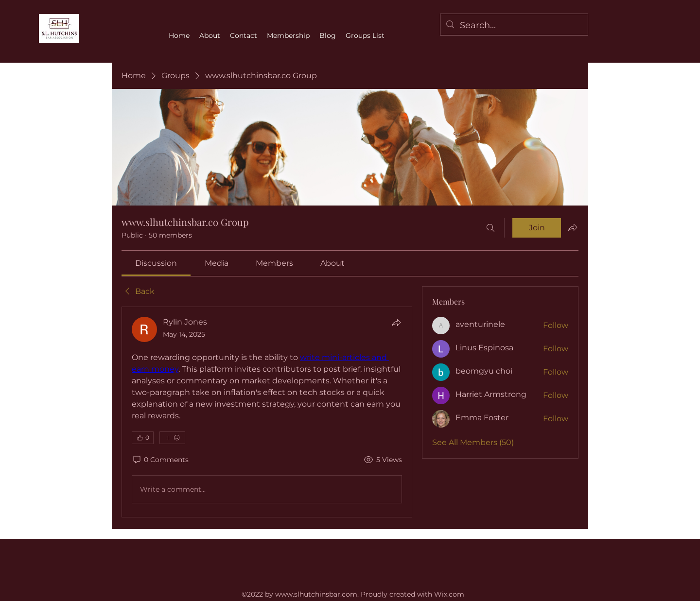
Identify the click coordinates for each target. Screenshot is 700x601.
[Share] (396, 323)
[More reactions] (172, 438)
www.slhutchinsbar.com (316, 594)
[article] (267, 412)
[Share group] (573, 227)
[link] (156, 263)
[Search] (490, 228)
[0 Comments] (160, 460)
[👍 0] (143, 438)
